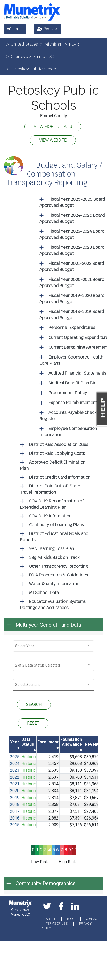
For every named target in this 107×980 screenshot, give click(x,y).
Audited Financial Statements (77, 373)
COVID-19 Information (50, 516)
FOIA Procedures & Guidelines (59, 575)
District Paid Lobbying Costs (57, 453)
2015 (15, 825)
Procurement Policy (68, 393)
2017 (15, 811)
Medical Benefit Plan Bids (73, 383)
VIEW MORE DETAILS (53, 126)
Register (48, 29)
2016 (15, 818)
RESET (33, 723)
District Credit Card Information (60, 477)
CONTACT (92, 919)
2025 (15, 757)
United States (24, 44)
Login (15, 29)
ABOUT (51, 919)
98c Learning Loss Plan (52, 549)
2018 (15, 804)
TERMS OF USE (57, 924)
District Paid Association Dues (59, 445)
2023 (15, 770)
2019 (15, 798)
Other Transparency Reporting (59, 566)
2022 (15, 777)
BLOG (71, 919)
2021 (15, 784)
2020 (15, 791)
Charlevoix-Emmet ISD (33, 57)
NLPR (74, 44)
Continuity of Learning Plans (56, 525)
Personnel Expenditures (72, 328)
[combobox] (54, 646)
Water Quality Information (54, 584)
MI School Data (44, 593)
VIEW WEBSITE (53, 140)
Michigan (54, 44)
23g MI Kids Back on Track (54, 557)
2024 (15, 763)
